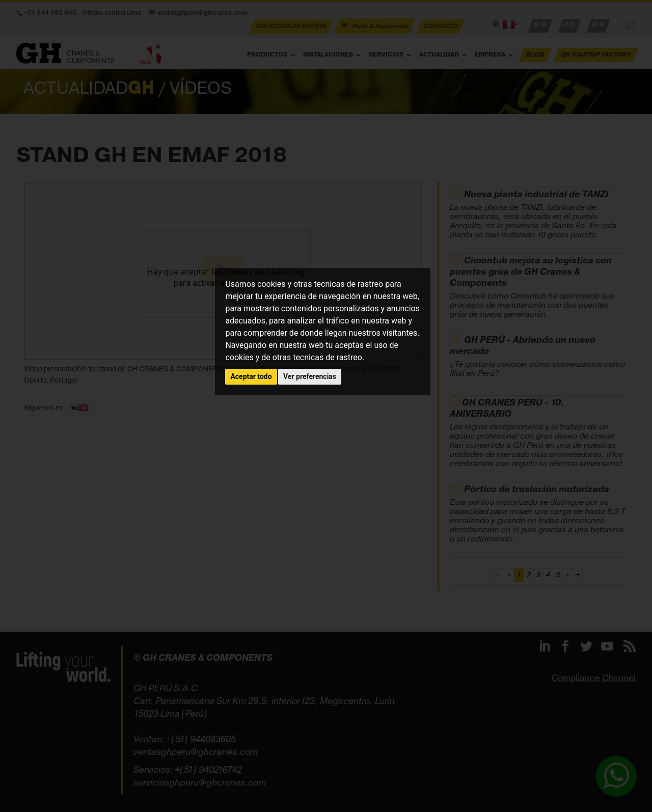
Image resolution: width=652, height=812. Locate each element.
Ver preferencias (310, 376)
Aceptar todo (251, 376)
